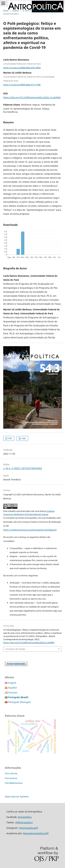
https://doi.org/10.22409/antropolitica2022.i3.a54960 (32, 97)
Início (6, 11)
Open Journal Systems (17, 797)
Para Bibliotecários (14, 783)
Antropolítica (25, 817)
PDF (10, 438)
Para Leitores (11, 773)
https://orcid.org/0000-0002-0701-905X (22, 68)
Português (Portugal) (19, 702)
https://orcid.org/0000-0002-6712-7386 (22, 85)
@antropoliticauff (28, 828)
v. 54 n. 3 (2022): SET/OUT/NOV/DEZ (40, 11)
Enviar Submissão (16, 664)
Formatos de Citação (15, 649)
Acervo (16, 11)
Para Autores (11, 778)
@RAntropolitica (24, 822)
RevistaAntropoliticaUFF (36, 833)
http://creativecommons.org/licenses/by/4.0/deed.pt (30, 530)
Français (13, 692)
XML (24, 438)
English (12, 683)
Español (12, 688)
